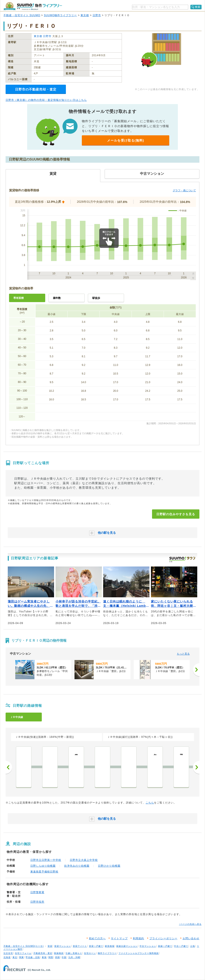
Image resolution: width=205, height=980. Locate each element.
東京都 (85, 15)
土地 (193, 946)
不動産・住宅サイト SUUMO (22, 15)
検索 (198, 7)
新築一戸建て (165, 946)
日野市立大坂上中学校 (84, 860)
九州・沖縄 (74, 957)
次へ (196, 767)
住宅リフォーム (23, 953)
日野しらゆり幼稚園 (43, 866)
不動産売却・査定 (43, 953)
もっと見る (183, 654)
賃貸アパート (80, 946)
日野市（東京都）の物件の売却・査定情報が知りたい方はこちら (46, 100)
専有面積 (19, 298)
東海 (44, 957)
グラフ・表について (184, 190)
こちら (150, 803)
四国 (57, 957)
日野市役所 (37, 902)
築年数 (57, 298)
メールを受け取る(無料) (126, 140)
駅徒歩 (96, 298)
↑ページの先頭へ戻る (190, 924)
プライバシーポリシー (163, 938)
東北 (15, 957)
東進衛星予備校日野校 (44, 872)
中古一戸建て (181, 946)
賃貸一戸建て (96, 946)
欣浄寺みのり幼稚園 (77, 866)
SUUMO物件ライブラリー (61, 15)
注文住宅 (8, 953)
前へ (9, 767)
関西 (51, 957)
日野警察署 (37, 892)
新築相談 (59, 953)
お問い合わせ (191, 938)
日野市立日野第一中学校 (46, 860)
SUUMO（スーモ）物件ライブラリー (33, 6)
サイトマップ (119, 938)
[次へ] (196, 670)
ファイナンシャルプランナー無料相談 (139, 953)
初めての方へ (97, 938)
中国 (64, 957)
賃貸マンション (63, 946)
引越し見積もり (74, 953)
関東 (22, 957)
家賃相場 (110, 946)
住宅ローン (90, 953)
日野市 (97, 15)
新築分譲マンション (127, 946)
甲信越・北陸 (33, 957)
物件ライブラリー (107, 953)
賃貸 (50, 946)
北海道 (7, 957)
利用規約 (138, 938)
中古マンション (148, 946)
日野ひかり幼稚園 (109, 866)
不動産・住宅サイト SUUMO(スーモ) (24, 946)
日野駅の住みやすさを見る (176, 514)
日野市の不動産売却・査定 (36, 89)
